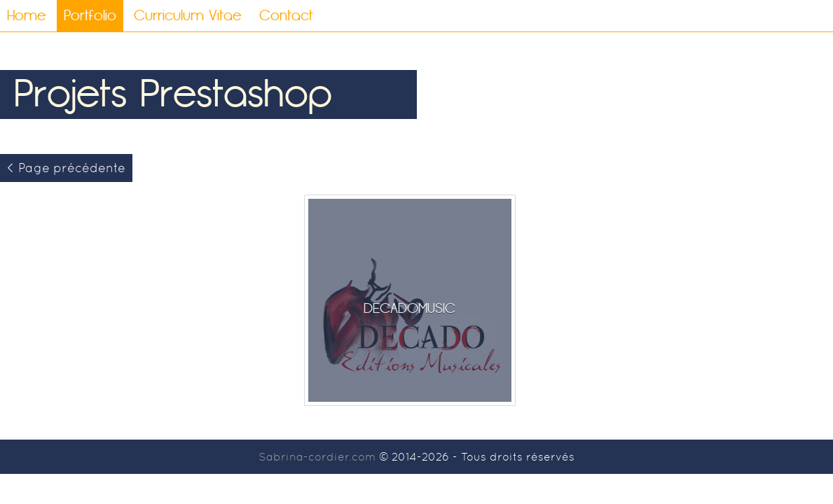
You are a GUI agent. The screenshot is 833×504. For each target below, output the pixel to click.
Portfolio (90, 16)
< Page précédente (66, 168)
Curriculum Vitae (188, 16)
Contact (286, 16)
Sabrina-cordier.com (317, 457)
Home (27, 16)
